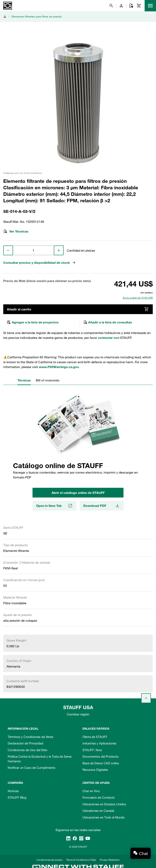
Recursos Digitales (95, 770)
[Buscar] (111, 6)
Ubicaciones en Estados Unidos (104, 804)
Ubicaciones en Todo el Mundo (104, 817)
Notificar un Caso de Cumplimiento (32, 768)
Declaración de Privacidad (25, 743)
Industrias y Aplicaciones (99, 743)
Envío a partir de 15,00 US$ (138, 298)
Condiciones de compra (49, 860)
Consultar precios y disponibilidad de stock (40, 263)
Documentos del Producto (101, 756)
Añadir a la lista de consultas (108, 322)
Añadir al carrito (78, 309)
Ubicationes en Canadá (98, 811)
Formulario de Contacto (99, 797)
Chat (143, 853)
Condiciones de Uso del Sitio (28, 750)
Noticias (13, 791)
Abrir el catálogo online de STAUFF (78, 493)
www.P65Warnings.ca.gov (59, 367)
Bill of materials (48, 380)
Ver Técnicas (16, 231)
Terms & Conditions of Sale (81, 860)
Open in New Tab (54, 506)
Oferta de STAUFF (95, 737)
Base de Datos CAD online (101, 763)
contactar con (109, 338)
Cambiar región (78, 714)
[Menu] (150, 6)
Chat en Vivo (91, 791)
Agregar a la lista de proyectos (33, 322)
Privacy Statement (110, 860)
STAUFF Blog (17, 797)
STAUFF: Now (92, 750)
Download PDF (102, 506)
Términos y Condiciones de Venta (30, 737)
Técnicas (24, 380)
